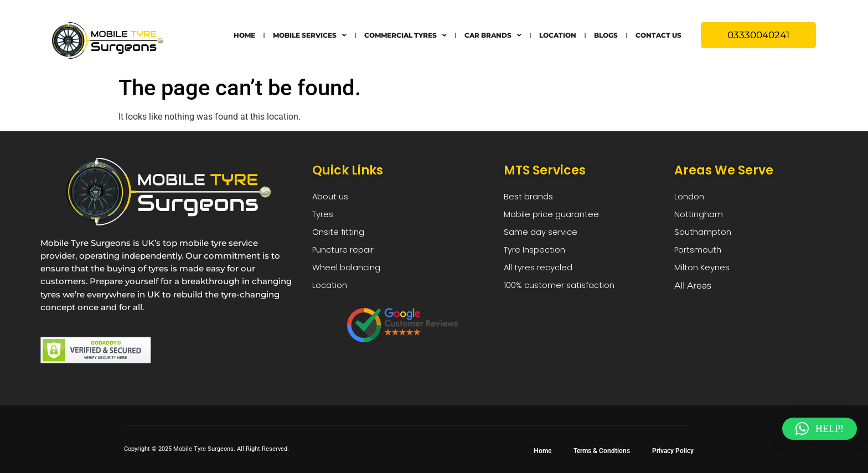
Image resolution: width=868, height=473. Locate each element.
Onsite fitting (340, 235)
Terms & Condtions (602, 451)
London (691, 197)
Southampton (705, 235)
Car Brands (493, 35)
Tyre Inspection (537, 254)
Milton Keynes (704, 273)
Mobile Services (310, 35)
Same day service (542, 235)
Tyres (324, 216)
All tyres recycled (540, 273)
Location (558, 35)
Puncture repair (345, 254)
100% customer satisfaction (562, 292)
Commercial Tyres (405, 35)
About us (332, 197)
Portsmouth (699, 254)
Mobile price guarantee (554, 216)
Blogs (606, 35)
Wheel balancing (349, 273)
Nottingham (700, 216)
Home (244, 35)
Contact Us (658, 35)
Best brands (529, 197)
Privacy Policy (673, 451)
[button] (820, 429)
